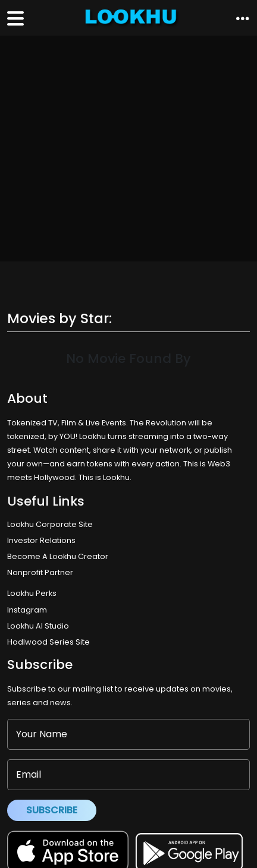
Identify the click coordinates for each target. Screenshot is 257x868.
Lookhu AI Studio (38, 626)
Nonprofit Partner (40, 572)
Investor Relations (41, 540)
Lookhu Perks (32, 593)
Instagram (27, 610)
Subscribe (52, 810)
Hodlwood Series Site (48, 642)
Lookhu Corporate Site (52, 524)
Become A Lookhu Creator (58, 556)
